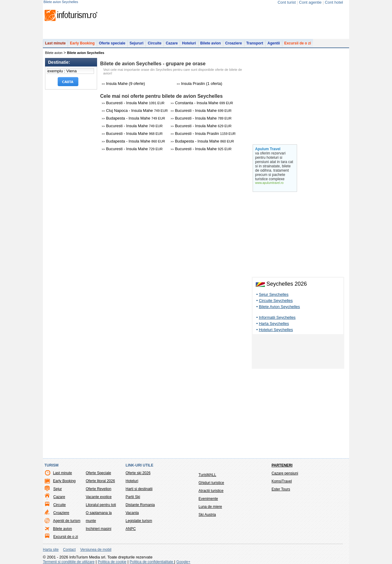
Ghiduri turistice (211, 483)
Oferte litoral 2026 (100, 481)
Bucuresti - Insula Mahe (133, 103)
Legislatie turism (139, 521)
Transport (255, 43)
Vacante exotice (99, 497)
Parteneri (282, 465)
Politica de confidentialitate (152, 562)
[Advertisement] (298, 352)
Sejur (58, 489)
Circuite (155, 43)
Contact (69, 550)
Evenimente (208, 499)
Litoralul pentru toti (101, 505)
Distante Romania (140, 505)
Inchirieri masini (98, 529)
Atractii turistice (211, 491)
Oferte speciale (112, 43)
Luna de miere (210, 507)
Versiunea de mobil (96, 550)
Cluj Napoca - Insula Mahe (135, 111)
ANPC (131, 529)
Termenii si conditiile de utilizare (69, 562)
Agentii (274, 43)
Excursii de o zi (298, 43)
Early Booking (82, 43)
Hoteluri (189, 43)
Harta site (51, 550)
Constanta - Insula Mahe (202, 103)
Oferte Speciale (98, 473)
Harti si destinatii (139, 489)
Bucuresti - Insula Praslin (203, 133)
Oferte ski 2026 (138, 473)
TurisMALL (207, 475)
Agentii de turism (67, 521)
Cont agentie (310, 2)
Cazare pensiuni (285, 473)
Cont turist (286, 2)
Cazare (172, 43)
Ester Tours (281, 489)
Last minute (55, 43)
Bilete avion (211, 43)
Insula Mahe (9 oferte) (123, 84)
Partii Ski (133, 497)
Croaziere (234, 43)
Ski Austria (207, 515)
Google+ (183, 562)
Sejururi (136, 43)
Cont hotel (334, 2)
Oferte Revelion (98, 489)
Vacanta (132, 513)
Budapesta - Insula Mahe (133, 118)
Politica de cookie (112, 562)
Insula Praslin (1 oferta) (200, 84)
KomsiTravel (282, 481)
